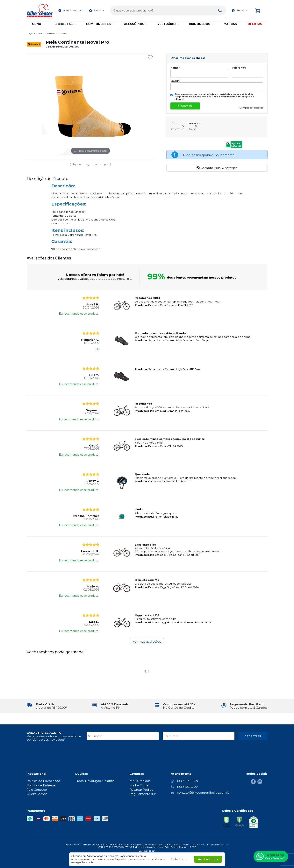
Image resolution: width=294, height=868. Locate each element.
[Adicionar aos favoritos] (150, 57)
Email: (175, 81)
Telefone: (239, 68)
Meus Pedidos (140, 781)
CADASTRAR (253, 736)
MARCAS (230, 24)
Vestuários (52, 33)
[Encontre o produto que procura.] (215, 9)
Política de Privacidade (43, 781)
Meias (64, 33)
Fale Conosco (37, 790)
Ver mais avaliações (147, 642)
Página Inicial (35, 33)
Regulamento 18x (143, 794)
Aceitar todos (208, 859)
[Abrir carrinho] (260, 9)
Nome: (175, 68)
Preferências (179, 859)
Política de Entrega (41, 785)
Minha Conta (139, 785)
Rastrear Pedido (141, 790)
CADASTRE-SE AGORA (44, 733)
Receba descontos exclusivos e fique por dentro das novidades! (54, 738)
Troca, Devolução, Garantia (95, 781)
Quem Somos (37, 794)
